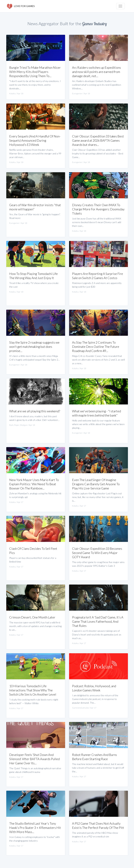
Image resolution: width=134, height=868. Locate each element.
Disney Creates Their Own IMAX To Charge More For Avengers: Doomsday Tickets (98, 209)
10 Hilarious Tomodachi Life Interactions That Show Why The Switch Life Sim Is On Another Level (33, 690)
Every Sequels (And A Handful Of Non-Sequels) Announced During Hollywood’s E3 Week (35, 140)
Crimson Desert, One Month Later (32, 617)
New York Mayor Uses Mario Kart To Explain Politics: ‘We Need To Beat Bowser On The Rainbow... (34, 484)
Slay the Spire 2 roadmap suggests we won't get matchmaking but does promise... (34, 347)
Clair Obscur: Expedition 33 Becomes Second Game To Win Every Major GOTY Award (97, 553)
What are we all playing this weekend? (35, 411)
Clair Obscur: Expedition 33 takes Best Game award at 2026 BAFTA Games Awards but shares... (98, 140)
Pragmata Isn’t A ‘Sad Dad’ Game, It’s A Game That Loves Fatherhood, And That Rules (98, 621)
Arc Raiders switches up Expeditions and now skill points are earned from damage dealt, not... (96, 72)
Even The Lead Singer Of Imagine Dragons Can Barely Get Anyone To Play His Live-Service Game (96, 484)
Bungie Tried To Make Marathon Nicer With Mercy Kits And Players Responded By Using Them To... (35, 72)
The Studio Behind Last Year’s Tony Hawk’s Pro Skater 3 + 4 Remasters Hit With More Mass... (35, 828)
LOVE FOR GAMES (21, 6)
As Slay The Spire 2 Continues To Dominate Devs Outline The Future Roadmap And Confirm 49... (96, 347)
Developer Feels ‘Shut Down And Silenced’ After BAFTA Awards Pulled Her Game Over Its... (34, 759)
